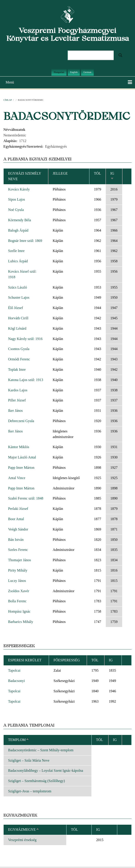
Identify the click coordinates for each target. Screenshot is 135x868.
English (74, 72)
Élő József (15, 308)
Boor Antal (16, 519)
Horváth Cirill (18, 318)
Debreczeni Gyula (21, 421)
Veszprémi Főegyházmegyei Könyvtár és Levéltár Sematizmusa (68, 34)
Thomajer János (20, 560)
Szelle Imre (16, 251)
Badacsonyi (17, 681)
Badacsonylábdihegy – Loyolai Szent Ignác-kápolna (46, 770)
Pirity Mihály (18, 570)
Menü (10, 82)
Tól (97, 173)
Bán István (16, 540)
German (87, 72)
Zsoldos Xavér (19, 591)
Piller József (17, 400)
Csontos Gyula (19, 349)
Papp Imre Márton (21, 468)
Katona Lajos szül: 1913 (26, 380)
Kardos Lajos (18, 390)
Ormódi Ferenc (19, 359)
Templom (19, 740)
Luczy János (17, 581)
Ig (98, 830)
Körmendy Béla (20, 220)
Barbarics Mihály (21, 622)
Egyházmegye (24, 830)
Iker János (15, 411)
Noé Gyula (16, 210)
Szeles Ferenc (18, 550)
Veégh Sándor (18, 529)
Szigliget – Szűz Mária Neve (29, 760)
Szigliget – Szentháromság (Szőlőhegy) (37, 781)
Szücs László (18, 287)
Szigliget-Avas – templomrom (30, 791)
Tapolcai (14, 670)
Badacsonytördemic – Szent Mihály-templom (41, 750)
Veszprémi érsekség (22, 840)
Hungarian (59, 72)
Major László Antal (22, 457)
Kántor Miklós (19, 447)
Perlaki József (18, 509)
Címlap (8, 100)
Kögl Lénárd (17, 328)
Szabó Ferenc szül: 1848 (26, 498)
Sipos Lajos (17, 199)
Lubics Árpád (18, 261)
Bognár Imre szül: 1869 (25, 241)
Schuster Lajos (19, 297)
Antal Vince (17, 478)
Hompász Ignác (19, 611)
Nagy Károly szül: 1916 (25, 339)
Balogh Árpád (18, 230)
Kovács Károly (19, 189)
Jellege (60, 173)
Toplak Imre (17, 369)
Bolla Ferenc (17, 601)
